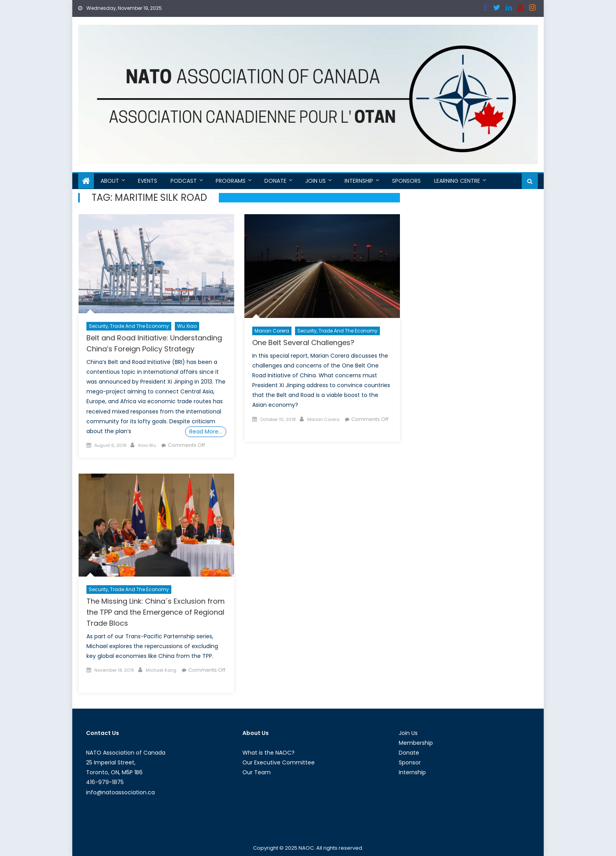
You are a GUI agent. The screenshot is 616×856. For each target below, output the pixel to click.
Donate (275, 181)
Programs (231, 181)
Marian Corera (272, 331)
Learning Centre (457, 181)
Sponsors (406, 181)
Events (148, 181)
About (110, 181)
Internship (359, 181)
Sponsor (410, 762)
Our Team (257, 772)
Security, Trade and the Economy (129, 326)
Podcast (184, 181)
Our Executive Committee (279, 762)
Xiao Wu (147, 445)
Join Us (315, 181)
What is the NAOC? (269, 753)
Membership (416, 743)
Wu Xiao (187, 326)
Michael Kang (161, 670)
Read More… (206, 432)
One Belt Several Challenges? (303, 343)
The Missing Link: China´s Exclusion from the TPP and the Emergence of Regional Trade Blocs (156, 612)
